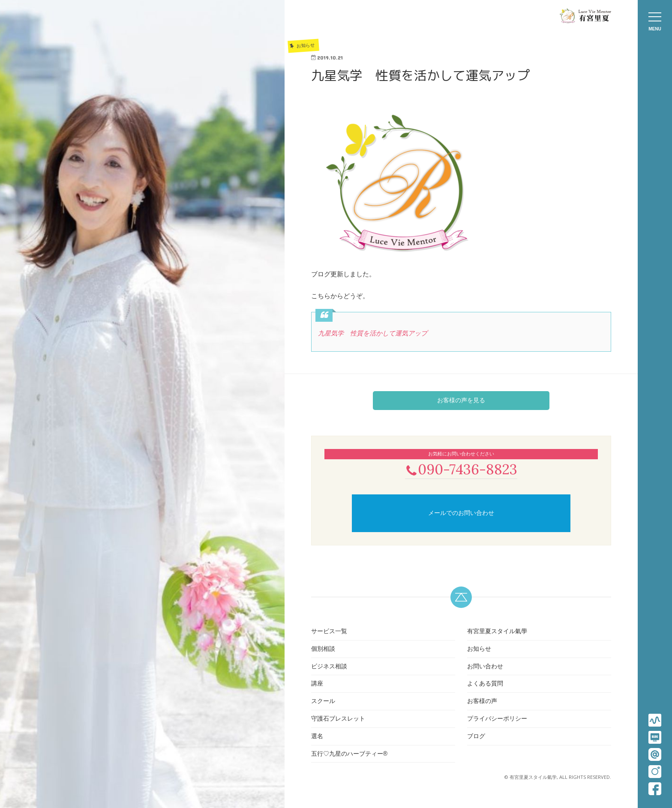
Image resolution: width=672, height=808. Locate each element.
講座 (317, 685)
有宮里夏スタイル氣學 (497, 632)
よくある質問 (485, 685)
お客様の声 (482, 702)
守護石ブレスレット (338, 719)
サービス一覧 (329, 632)
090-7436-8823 (461, 469)
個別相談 (323, 649)
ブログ (476, 737)
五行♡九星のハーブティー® (349, 754)
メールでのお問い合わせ (461, 514)
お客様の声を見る (461, 400)
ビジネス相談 (329, 667)
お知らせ (479, 649)
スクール (323, 702)
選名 (317, 737)
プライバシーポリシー (497, 719)
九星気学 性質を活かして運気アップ (373, 333)
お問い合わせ (485, 667)
